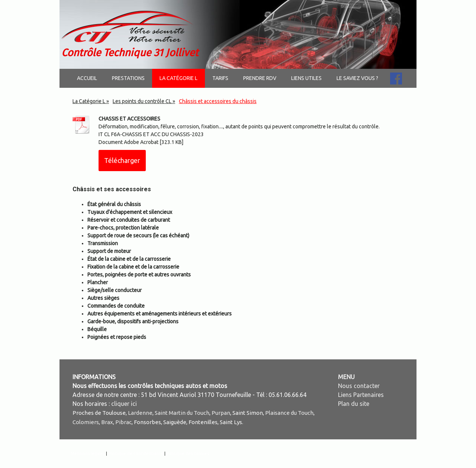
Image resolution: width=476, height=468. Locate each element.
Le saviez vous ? (357, 78)
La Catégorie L (178, 78)
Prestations (128, 78)
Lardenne (140, 413)
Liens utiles (306, 78)
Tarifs (220, 78)
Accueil (87, 78)
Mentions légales (88, 453)
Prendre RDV (260, 78)
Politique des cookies (188, 453)
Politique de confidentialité (136, 453)
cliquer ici (124, 404)
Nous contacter (359, 386)
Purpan (221, 413)
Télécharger (122, 160)
